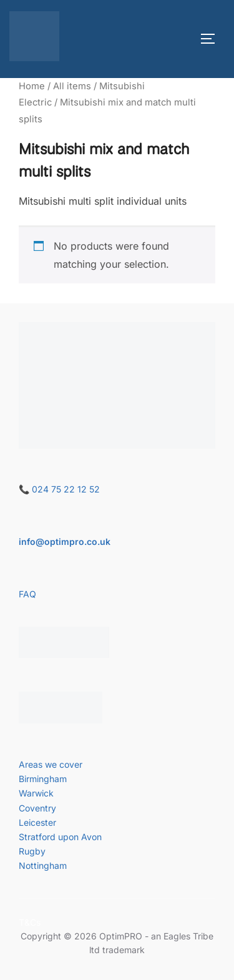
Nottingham (43, 865)
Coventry (37, 808)
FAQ (27, 594)
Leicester (37, 822)
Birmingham (43, 779)
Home (32, 86)
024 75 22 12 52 (66, 489)
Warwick (36, 793)
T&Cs (30, 922)
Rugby (32, 851)
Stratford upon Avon (60, 837)
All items (72, 86)
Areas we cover (51, 764)
